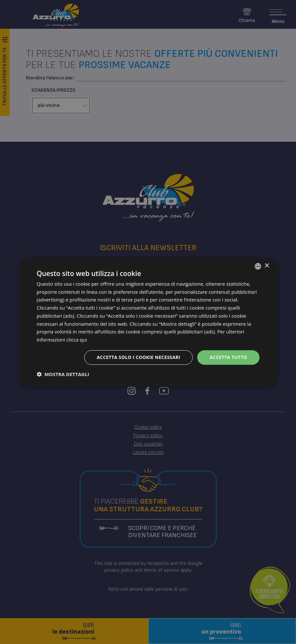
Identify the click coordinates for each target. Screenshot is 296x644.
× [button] (267, 266)
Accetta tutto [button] (228, 357)
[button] (63, 374)
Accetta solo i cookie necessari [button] (139, 357)
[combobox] (258, 266)
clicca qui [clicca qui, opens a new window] (77, 340)
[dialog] (148, 322)
